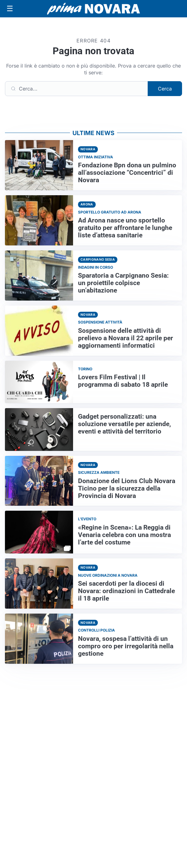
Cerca (165, 89)
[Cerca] (76, 89)
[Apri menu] (10, 9)
